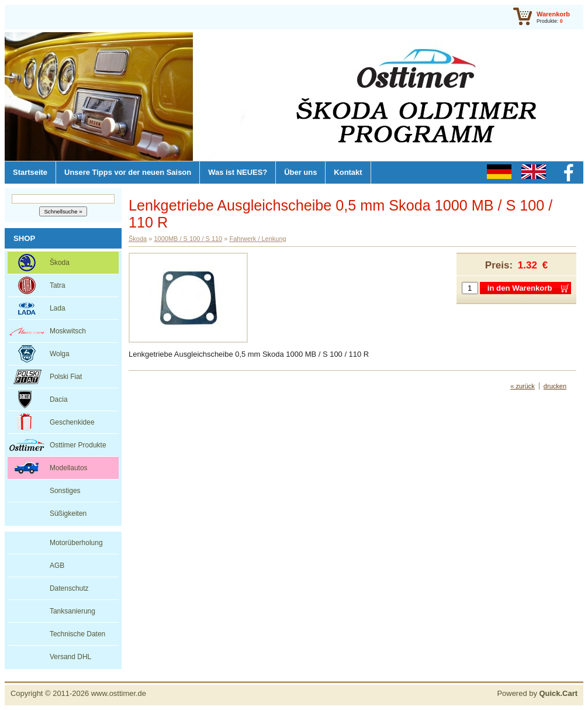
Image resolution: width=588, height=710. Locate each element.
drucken (555, 386)
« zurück (523, 386)
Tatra (58, 285)
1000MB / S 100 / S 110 (188, 239)
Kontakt (348, 172)
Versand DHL (70, 657)
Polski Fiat (66, 377)
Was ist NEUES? (238, 172)
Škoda (60, 263)
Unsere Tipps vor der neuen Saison (128, 172)
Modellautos (69, 468)
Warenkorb (553, 14)
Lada (58, 308)
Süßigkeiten (68, 513)
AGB (57, 566)
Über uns (300, 172)
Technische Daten (77, 634)
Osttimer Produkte (78, 445)
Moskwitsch (68, 331)
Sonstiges (65, 491)
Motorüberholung (76, 543)
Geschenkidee (72, 422)
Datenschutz (69, 588)
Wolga (60, 354)
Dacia (59, 399)
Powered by (537, 693)
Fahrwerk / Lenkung (257, 239)
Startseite (30, 172)
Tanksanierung (72, 611)
